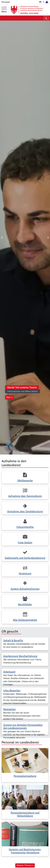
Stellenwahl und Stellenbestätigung (25, 558)
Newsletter (10, 709)
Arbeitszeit (9, 672)
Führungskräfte (25, 527)
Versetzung (25, 573)
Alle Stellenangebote (25, 620)
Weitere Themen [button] (25, 865)
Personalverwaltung (25, 776)
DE (40, 2)
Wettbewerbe (25, 480)
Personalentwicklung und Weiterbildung (25, 814)
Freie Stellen (25, 542)
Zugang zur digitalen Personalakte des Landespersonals (23, 726)
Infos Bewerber (12, 690)
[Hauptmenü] (4, 10)
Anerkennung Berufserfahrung (20, 656)
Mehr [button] (9, 397)
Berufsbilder (25, 604)
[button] (2, 238)
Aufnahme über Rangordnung (25, 496)
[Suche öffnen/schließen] (46, 18)
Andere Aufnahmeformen (25, 589)
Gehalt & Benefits (13, 640)
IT (44, 2)
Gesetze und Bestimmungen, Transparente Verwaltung (25, 851)
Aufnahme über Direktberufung (25, 511)
